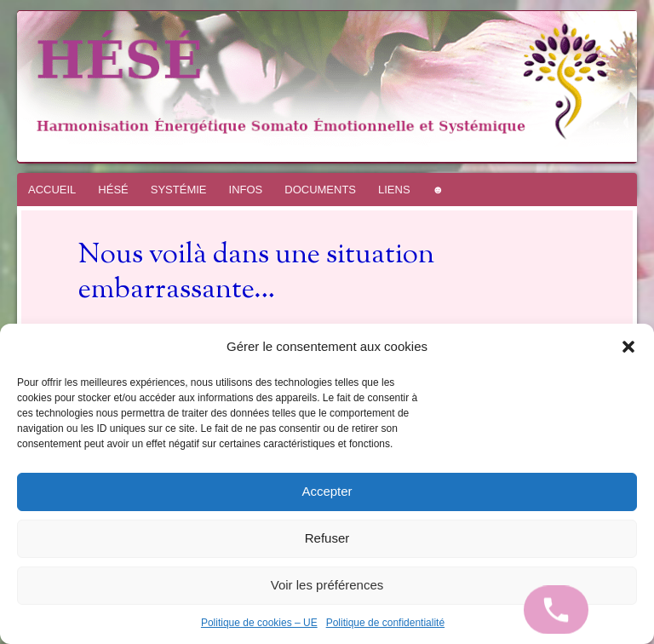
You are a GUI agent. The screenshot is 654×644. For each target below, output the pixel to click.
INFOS (246, 190)
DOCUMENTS (320, 190)
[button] (628, 347)
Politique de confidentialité (385, 623)
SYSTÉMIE (179, 190)
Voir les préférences (327, 585)
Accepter (327, 491)
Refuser (327, 538)
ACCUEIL (52, 190)
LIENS (394, 190)
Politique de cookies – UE (259, 623)
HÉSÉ (113, 190)
